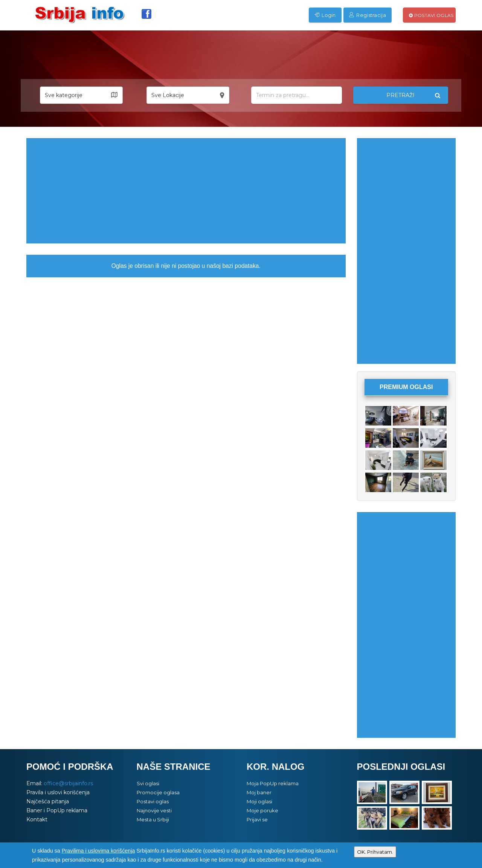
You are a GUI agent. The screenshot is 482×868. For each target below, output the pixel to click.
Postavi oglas (431, 15)
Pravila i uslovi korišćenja (58, 792)
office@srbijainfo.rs (68, 783)
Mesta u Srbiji (153, 819)
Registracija (368, 15)
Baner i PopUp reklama (57, 810)
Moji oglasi (259, 801)
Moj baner (259, 792)
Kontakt (37, 819)
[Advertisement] (186, 191)
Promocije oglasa (158, 792)
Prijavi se (257, 819)
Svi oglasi (148, 783)
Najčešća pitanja (48, 801)
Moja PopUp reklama (273, 783)
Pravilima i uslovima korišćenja (98, 851)
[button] (81, 95)
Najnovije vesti (154, 810)
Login (325, 15)
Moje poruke (262, 810)
